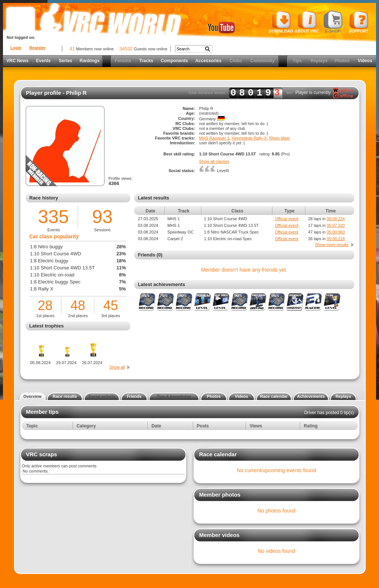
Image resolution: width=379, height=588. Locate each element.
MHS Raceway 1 (214, 138)
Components (174, 61)
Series (66, 61)
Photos (342, 61)
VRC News (17, 61)
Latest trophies (46, 326)
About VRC (307, 22)
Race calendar (274, 396)
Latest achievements (161, 284)
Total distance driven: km (240, 93)
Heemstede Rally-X (249, 138)
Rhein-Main (279, 138)
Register (37, 48)
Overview (32, 396)
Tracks (146, 61)
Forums (123, 61)
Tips (297, 61)
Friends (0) (150, 255)
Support (359, 22)
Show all (117, 367)
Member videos (219, 535)
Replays (319, 61)
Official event (287, 219)
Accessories (209, 61)
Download (281, 22)
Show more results (332, 245)
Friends (134, 396)
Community (262, 61)
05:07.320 (336, 225)
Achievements (311, 396)
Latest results (153, 198)
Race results (65, 396)
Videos (365, 61)
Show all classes (214, 161)
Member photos (220, 495)
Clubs (236, 61)
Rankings (90, 61)
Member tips (42, 412)
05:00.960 (336, 232)
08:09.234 (336, 219)
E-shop (333, 22)
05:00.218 (336, 239)
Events (43, 61)
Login (16, 48)
